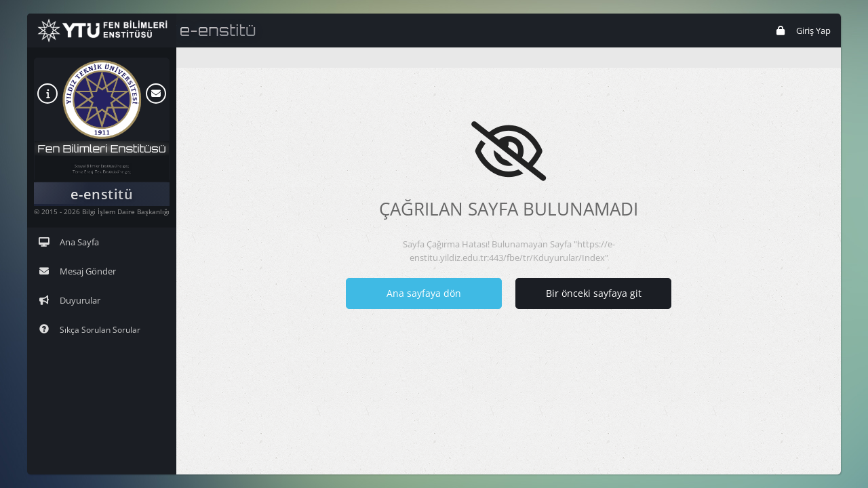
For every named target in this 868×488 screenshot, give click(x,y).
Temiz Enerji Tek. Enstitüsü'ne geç (102, 175)
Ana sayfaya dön (424, 293)
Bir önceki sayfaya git (594, 293)
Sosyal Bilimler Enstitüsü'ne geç (102, 162)
